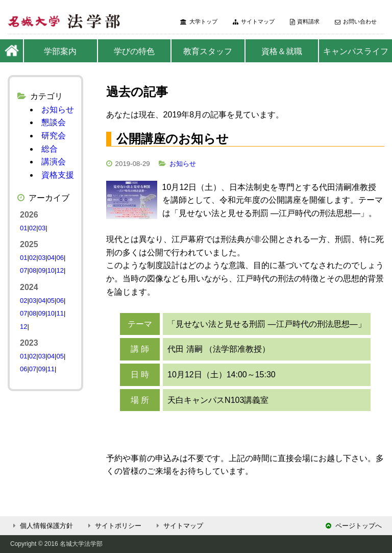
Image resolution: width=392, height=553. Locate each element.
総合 (50, 149)
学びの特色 (134, 51)
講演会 (54, 162)
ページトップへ (354, 526)
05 (51, 300)
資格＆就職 (282, 51)
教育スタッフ (208, 51)
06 (60, 258)
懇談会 (54, 122)
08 (33, 270)
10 (51, 270)
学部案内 (60, 51)
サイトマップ (254, 22)
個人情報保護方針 (42, 526)
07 (23, 270)
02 (33, 228)
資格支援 (58, 175)
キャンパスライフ (356, 51)
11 (60, 313)
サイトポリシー (113, 526)
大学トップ (199, 22)
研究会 (54, 136)
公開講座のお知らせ (173, 139)
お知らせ (183, 164)
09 (42, 270)
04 (51, 258)
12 (60, 270)
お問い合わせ (356, 22)
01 (23, 228)
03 (42, 228)
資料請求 (305, 22)
